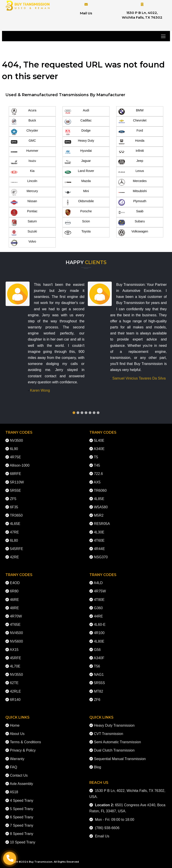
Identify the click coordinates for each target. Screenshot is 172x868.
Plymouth (132, 202)
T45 (97, 462)
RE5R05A (102, 520)
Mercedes (132, 182)
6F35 (14, 503)
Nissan (24, 202)
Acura (24, 112)
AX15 (14, 646)
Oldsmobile (79, 202)
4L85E (99, 495)
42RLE (15, 688)
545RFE (16, 545)
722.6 (98, 470)
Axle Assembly (21, 780)
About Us (17, 730)
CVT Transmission (108, 730)
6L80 (14, 537)
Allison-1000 (20, 462)
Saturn (24, 223)
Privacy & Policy (23, 747)
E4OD (15, 579)
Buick (23, 122)
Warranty (17, 755)
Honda (131, 142)
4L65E (15, 520)
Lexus (131, 172)
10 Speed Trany (23, 838)
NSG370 (101, 553)
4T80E (99, 596)
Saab (131, 213)
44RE (98, 613)
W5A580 (101, 503)
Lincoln (24, 182)
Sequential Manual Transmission (120, 755)
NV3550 (16, 671)
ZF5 (13, 495)
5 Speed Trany (21, 805)
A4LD (98, 579)
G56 (97, 646)
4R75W (100, 587)
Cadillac (78, 122)
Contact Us (19, 772)
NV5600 (16, 637)
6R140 (15, 696)
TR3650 (16, 512)
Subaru (132, 223)
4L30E (99, 528)
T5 (96, 453)
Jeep (131, 162)
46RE (14, 596)
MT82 (98, 688)
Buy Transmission (41, 862)
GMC (23, 142)
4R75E (15, 453)
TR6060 (100, 487)
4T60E (99, 537)
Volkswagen (133, 233)
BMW (131, 112)
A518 (14, 788)
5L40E (99, 437)
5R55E (15, 487)
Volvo (23, 243)
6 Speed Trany (21, 813)
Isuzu (23, 162)
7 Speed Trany (21, 822)
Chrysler (24, 132)
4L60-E (100, 621)
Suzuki (24, 233)
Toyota (78, 233)
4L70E (15, 663)
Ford (131, 132)
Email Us (101, 832)
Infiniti (131, 152)
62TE (14, 679)
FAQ (13, 763)
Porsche (78, 213)
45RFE (15, 654)
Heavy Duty (79, 142)
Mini (77, 192)
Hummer (25, 152)
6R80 (14, 587)
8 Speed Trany (21, 830)
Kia (23, 172)
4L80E (99, 637)
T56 (97, 663)
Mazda (78, 182)
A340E (99, 445)
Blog (97, 763)
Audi (77, 112)
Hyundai (78, 152)
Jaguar (78, 162)
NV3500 (16, 437)
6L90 (14, 445)
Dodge (78, 132)
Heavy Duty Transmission (114, 722)
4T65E (15, 621)
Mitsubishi (132, 192)
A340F (99, 654)
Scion (77, 223)
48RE (14, 604)
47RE (14, 528)
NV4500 (16, 629)
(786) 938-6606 (106, 824)
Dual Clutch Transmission (114, 747)
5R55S (99, 679)
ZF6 (97, 696)
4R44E (99, 545)
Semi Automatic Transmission (117, 738)
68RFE (15, 470)
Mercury (24, 192)
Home (15, 722)
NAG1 (99, 671)
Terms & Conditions (25, 738)
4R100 (99, 629)
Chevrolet (132, 122)
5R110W (17, 478)
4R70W (16, 613)
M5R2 (99, 512)
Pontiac (24, 213)
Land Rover (79, 172)
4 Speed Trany (21, 797)
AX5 (97, 478)
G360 (98, 604)
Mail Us (86, 13)
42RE (14, 553)
